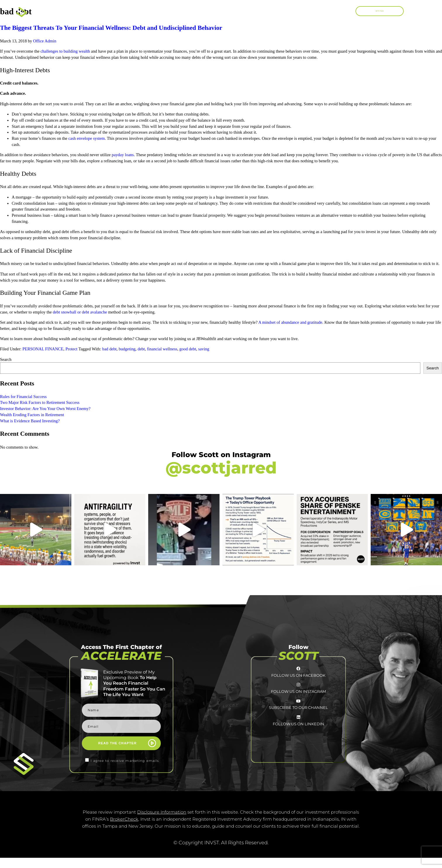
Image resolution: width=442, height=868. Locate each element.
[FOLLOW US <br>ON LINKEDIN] (298, 745)
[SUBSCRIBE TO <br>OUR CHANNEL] (298, 721)
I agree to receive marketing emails (125, 761)
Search (6, 359)
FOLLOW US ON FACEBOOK (298, 683)
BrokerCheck (124, 829)
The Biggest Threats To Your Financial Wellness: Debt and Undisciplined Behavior (111, 28)
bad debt (109, 349)
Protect (71, 349)
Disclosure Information (162, 822)
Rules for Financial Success (23, 397)
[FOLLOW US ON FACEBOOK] (298, 673)
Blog (319, 11)
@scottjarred (221, 468)
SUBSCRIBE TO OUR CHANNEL (298, 731)
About (186, 11)
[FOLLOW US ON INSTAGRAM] (298, 697)
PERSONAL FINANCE (43, 349)
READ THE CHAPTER (117, 743)
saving (204, 349)
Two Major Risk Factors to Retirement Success (40, 402)
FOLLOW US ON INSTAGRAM (298, 707)
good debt (188, 349)
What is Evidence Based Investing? (30, 421)
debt (141, 349)
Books (226, 12)
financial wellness (162, 349)
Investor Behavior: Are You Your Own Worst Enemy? (45, 409)
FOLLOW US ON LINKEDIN (298, 755)
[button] (347, 11)
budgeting (127, 349)
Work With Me (274, 11)
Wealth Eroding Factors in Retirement (32, 415)
